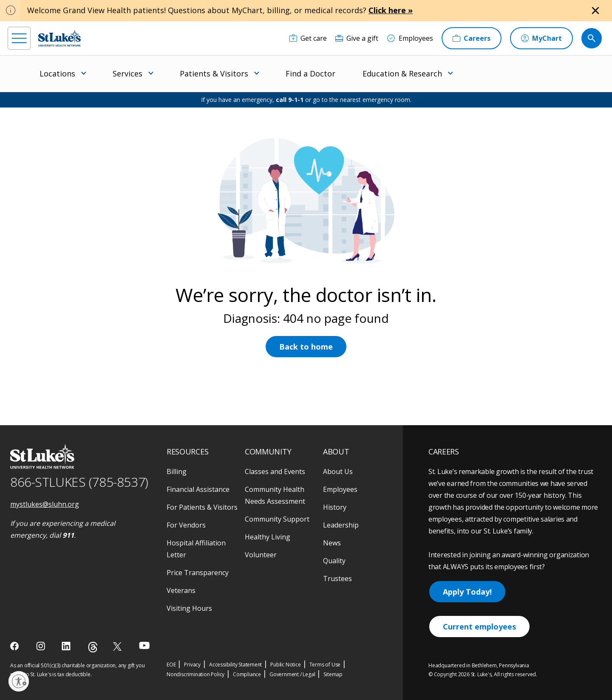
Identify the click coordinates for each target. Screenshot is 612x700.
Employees (340, 489)
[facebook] (16, 646)
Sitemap (333, 674)
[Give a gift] (357, 38)
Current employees (479, 627)
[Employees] (410, 38)
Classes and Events (275, 471)
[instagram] (41, 646)
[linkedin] (67, 646)
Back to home (306, 347)
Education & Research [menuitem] (402, 73)
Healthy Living (268, 537)
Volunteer (261, 555)
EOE (171, 665)
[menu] (19, 38)
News (332, 543)
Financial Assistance (198, 489)
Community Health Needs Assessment (275, 495)
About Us (338, 471)
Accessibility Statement (235, 665)
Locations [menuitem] (57, 73)
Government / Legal (292, 674)
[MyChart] (541, 38)
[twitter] (118, 646)
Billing (177, 471)
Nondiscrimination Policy (195, 674)
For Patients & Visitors (202, 507)
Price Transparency (198, 573)
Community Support (277, 519)
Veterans (181, 590)
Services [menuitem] (127, 73)
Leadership (341, 525)
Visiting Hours (189, 608)
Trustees (337, 579)
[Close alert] (595, 11)
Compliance (247, 674)
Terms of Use (325, 665)
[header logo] (59, 38)
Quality (334, 561)
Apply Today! (467, 592)
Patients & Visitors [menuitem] (214, 73)
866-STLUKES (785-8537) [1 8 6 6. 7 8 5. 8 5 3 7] (79, 482)
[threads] (93, 647)
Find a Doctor (310, 73)
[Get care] (308, 38)
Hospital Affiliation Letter (196, 549)
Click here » (391, 10)
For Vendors (186, 525)
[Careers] (472, 38)
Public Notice (285, 665)
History (335, 507)
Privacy (192, 665)
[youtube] (144, 645)
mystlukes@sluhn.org (45, 504)
